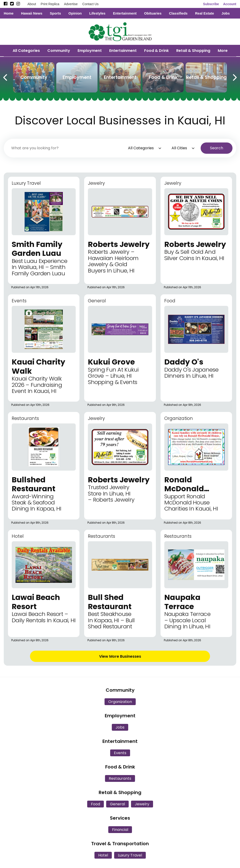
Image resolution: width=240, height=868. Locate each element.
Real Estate (204, 13)
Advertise (71, 4)
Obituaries (153, 13)
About (32, 4)
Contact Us (90, 4)
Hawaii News (32, 13)
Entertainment (125, 13)
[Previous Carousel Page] (6, 77)
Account (230, 4)
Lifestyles (97, 13)
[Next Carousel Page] (234, 77)
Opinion (75, 13)
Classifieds (178, 13)
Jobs (226, 13)
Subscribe (211, 4)
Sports (56, 13)
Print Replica (50, 4)
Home (9, 13)
